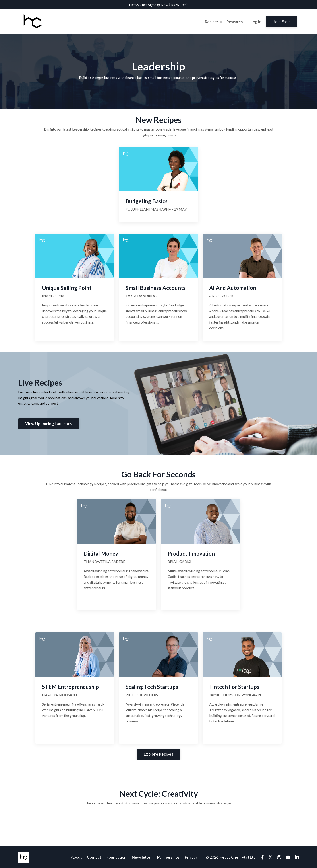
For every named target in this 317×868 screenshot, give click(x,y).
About (76, 857)
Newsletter (142, 857)
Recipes (213, 22)
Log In (256, 22)
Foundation (116, 857)
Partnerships (168, 857)
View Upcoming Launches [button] (49, 424)
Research (236, 22)
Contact (94, 857)
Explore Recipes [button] (158, 754)
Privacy (191, 857)
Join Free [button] (281, 22)
